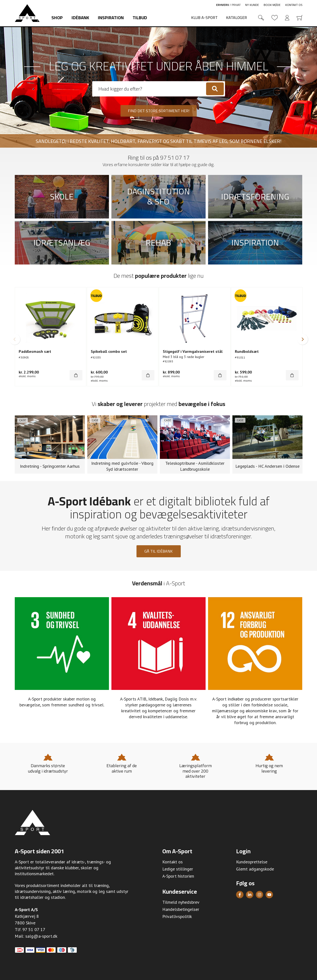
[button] (15, 339)
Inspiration (111, 18)
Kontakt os (294, 5)
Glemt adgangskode (255, 869)
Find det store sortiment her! (159, 111)
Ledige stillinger (178, 869)
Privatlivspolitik (177, 916)
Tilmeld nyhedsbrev (181, 902)
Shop (57, 18)
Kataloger (236, 17)
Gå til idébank (158, 551)
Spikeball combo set (109, 351)
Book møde (272, 5)
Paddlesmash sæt (35, 351)
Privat (236, 5)
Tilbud (140, 18)
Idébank (80, 18)
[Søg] (215, 89)
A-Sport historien (178, 876)
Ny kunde (252, 5)
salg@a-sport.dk (41, 936)
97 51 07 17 (175, 158)
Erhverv (223, 5)
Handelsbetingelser (181, 909)
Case (23, 420)
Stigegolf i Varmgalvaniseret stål (193, 351)
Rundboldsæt (247, 351)
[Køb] (76, 375)
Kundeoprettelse (252, 862)
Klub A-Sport (204, 17)
